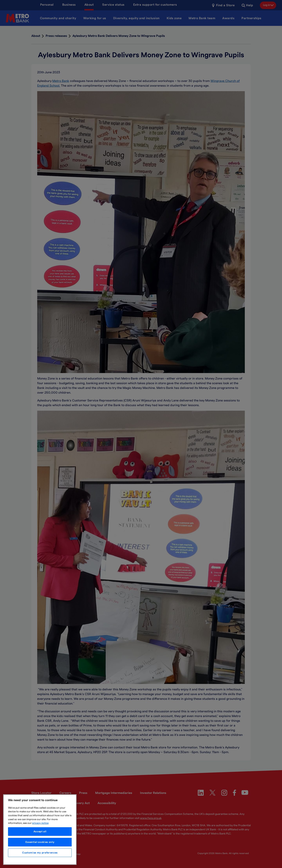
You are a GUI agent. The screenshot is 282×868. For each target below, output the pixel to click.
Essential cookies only (40, 842)
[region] (40, 830)
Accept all (40, 832)
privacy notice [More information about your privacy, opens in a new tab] (40, 823)
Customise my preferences (40, 853)
